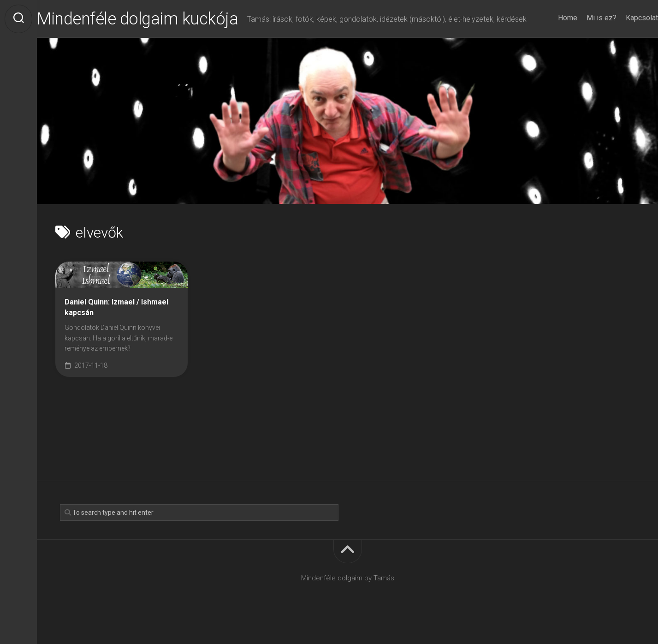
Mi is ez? (583, 42)
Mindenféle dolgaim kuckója (156, 19)
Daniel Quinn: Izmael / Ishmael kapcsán (116, 326)
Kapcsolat (623, 42)
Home (549, 42)
